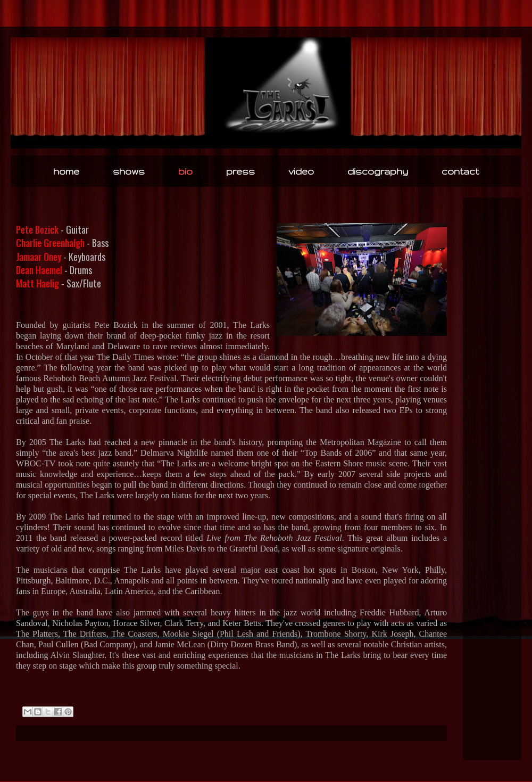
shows (129, 171)
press (240, 171)
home (66, 171)
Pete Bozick (37, 229)
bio (185, 171)
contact (460, 171)
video (301, 171)
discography (378, 171)
